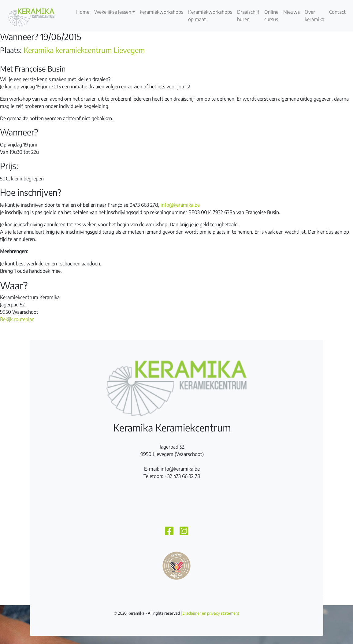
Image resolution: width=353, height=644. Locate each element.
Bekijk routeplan (17, 319)
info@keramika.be (180, 205)
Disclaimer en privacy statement (211, 613)
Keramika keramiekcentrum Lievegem (84, 50)
